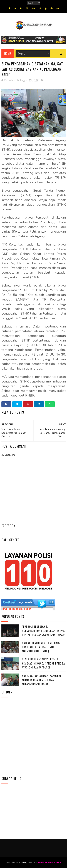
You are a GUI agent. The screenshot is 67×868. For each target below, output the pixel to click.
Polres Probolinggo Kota (50, 863)
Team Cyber (21, 863)
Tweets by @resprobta (17, 609)
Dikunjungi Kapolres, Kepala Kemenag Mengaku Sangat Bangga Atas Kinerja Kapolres (43, 663)
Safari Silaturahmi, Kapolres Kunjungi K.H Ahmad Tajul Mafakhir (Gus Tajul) (41, 647)
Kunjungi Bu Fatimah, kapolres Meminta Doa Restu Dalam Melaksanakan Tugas (42, 680)
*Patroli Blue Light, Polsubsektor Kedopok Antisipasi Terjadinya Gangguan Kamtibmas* (44, 630)
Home (8, 54)
